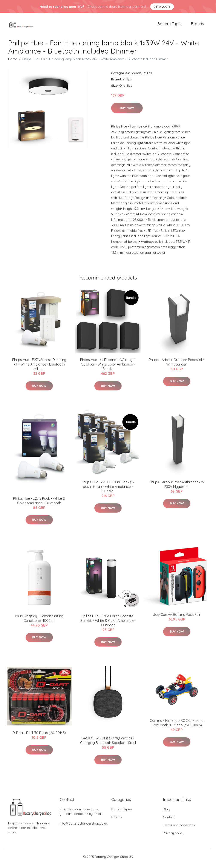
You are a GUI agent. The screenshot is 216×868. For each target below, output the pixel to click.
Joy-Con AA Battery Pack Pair (177, 618)
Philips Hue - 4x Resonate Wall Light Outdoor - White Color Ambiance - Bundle (108, 368)
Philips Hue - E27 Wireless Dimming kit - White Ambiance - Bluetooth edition (39, 368)
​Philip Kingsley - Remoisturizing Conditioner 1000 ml (39, 622)
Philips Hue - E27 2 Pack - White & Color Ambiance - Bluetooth (39, 504)
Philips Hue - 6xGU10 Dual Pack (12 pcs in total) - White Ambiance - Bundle (108, 490)
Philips (148, 77)
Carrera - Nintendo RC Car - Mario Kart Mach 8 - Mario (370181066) (177, 726)
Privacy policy (173, 837)
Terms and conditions (179, 829)
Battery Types (170, 26)
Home (13, 63)
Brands (197, 26)
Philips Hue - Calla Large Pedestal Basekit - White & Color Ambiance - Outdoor (108, 624)
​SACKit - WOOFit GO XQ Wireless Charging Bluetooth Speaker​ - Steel (108, 744)
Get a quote (162, 7)
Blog (166, 813)
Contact (169, 821)
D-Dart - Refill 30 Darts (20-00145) (39, 737)
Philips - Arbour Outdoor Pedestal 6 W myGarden (177, 366)
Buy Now (127, 112)
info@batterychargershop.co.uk (84, 827)
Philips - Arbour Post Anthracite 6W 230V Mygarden (177, 488)
